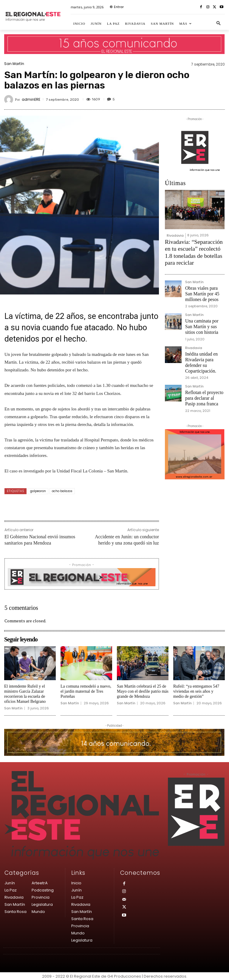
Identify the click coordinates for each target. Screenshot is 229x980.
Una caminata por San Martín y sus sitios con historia (201, 308)
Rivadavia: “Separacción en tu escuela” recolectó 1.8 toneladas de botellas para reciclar (194, 246)
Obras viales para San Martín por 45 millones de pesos (204, 279)
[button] (219, 24)
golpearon (38, 491)
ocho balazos (62, 491)
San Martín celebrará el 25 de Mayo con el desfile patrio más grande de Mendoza (143, 691)
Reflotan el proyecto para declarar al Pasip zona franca (203, 366)
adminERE (31, 100)
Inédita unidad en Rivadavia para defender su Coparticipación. (205, 337)
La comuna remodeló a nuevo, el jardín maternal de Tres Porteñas (86, 691)
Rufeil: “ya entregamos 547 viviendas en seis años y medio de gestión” (196, 691)
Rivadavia (175, 235)
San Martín (14, 64)
